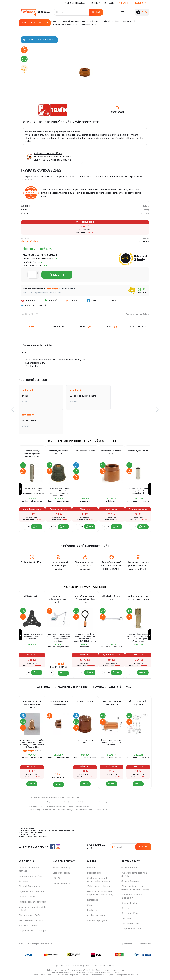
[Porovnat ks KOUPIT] (25, 528)
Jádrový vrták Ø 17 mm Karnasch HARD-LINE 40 (138, 599)
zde (113, 967)
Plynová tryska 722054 (138, 451)
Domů (54, 21)
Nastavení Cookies (28, 927)
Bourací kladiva (129, 905)
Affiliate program (96, 917)
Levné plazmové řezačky (60, 804)
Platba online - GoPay (30, 917)
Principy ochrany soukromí (33, 904)
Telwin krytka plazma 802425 (59, 452)
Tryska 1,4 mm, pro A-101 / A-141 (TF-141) (58, 705)
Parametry (58, 327)
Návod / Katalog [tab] (138, 327)
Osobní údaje (145, 946)
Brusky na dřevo (130, 915)
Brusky (125, 910)
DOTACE (57, 880)
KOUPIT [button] (38, 528)
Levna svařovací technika (39, 804)
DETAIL (32, 786)
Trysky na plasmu (63, 25)
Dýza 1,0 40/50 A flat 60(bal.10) (138, 705)
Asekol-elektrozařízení (31, 922)
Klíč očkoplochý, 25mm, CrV (112, 599)
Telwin (146, 206)
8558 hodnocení (67, 289)
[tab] (85, 327)
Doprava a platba (62, 885)
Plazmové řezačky (91, 21)
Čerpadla (126, 920)
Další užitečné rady (131, 931)
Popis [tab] (32, 327)
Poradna (92, 870)
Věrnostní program (75, 3)
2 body (140, 259)
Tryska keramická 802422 (78, 808)
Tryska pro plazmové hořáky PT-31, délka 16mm (32, 706)
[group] (32, 490)
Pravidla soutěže (27, 898)
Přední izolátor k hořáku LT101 (112, 452)
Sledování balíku (62, 875)
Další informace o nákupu (32, 933)
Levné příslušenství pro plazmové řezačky (89, 804)
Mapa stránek (126, 946)
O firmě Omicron (130, 883)
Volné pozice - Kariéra (99, 888)
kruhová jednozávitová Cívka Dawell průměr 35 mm (85, 601)
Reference (92, 902)
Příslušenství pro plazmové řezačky (120, 21)
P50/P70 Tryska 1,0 (85, 703)
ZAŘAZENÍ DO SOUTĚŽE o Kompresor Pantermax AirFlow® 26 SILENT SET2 (53, 157)
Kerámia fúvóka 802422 (99, 811)
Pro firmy (95, 3)
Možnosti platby (62, 870)
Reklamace (24, 883)
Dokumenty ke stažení (30, 878)
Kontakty (109, 3)
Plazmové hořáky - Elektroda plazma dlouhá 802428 (32, 454)
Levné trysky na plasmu (118, 804)
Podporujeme (94, 875)
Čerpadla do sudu (131, 925)
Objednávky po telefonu (31, 893)
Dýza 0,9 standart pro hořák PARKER (112, 705)
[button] (13, 410)
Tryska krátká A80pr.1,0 (85, 451)
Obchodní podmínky (29, 888)
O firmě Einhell (129, 870)
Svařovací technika (69, 21)
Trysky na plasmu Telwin (137, 314)
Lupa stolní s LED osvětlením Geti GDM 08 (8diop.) (59, 601)
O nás (90, 907)
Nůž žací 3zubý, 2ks (32, 597)
